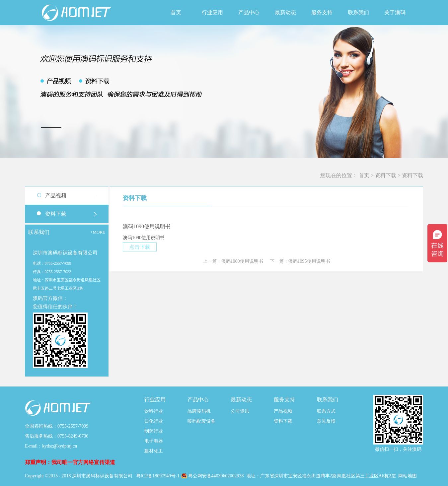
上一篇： (233, 261)
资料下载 (386, 175)
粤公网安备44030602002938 (217, 476)
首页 (176, 12)
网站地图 (408, 476)
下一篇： (300, 261)
